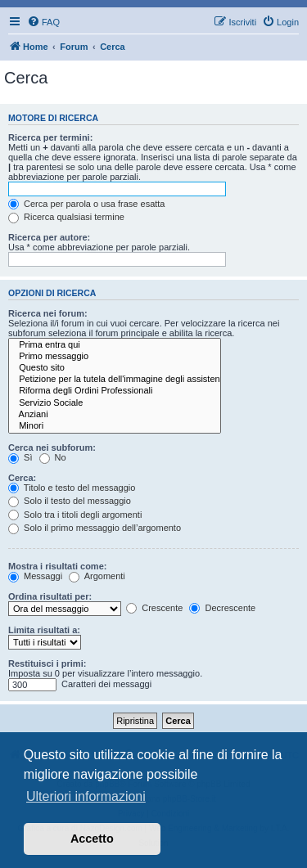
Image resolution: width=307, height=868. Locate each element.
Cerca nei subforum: (52, 447)
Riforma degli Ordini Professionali (115, 391)
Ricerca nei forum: (48, 313)
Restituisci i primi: (47, 663)
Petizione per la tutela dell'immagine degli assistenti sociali (115, 380)
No (53, 457)
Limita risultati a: (44, 630)
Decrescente (222, 608)
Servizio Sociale (115, 403)
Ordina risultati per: (50, 596)
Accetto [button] (92, 839)
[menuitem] (43, 22)
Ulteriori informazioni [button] (86, 796)
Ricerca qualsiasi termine (66, 217)
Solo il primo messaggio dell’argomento (95, 528)
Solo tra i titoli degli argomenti (75, 515)
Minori (115, 426)
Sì (20, 457)
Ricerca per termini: (50, 137)
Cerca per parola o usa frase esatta (86, 204)
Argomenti (97, 576)
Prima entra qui (115, 345)
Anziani (115, 415)
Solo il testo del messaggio (70, 501)
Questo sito (115, 368)
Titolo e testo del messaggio (72, 488)
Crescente (154, 608)
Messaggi (35, 576)
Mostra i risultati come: (57, 566)
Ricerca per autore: (49, 237)
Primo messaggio (115, 357)
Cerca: (22, 478)
